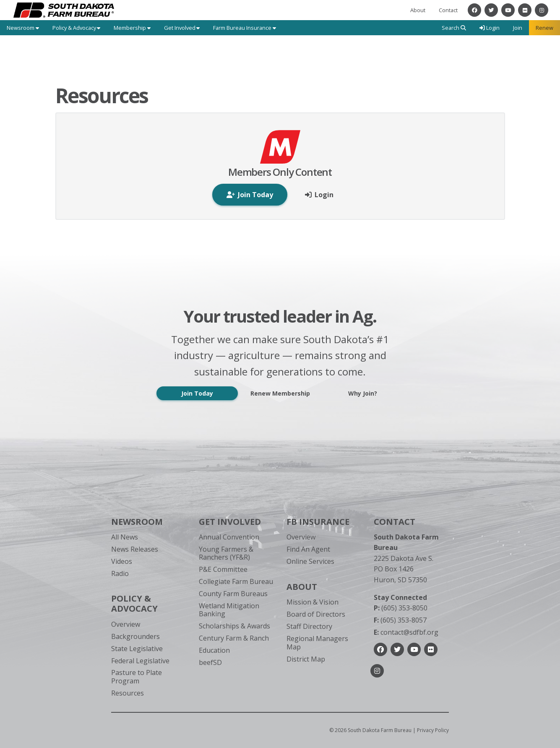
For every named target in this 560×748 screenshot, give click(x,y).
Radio (120, 573)
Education (214, 650)
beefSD (210, 662)
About (418, 10)
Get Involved (230, 522)
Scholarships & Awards (234, 626)
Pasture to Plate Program (137, 676)
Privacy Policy (433, 730)
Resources (128, 693)
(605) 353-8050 (401, 608)
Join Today (197, 393)
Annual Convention (229, 537)
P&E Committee (223, 569)
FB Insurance (318, 522)
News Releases (135, 549)
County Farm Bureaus (233, 594)
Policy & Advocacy (134, 603)
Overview (126, 624)
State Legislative (137, 649)
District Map (306, 659)
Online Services (310, 561)
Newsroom (137, 522)
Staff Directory (309, 626)
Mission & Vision (313, 602)
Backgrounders (135, 636)
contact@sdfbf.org (406, 632)
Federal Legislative (140, 661)
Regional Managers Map (317, 642)
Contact (448, 10)
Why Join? (363, 393)
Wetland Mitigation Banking (229, 610)
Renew (544, 28)
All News (125, 537)
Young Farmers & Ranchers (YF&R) (226, 553)
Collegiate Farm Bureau (236, 581)
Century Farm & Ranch (234, 638)
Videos (122, 561)
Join (518, 28)
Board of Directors (316, 614)
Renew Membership (280, 393)
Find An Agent (308, 549)
